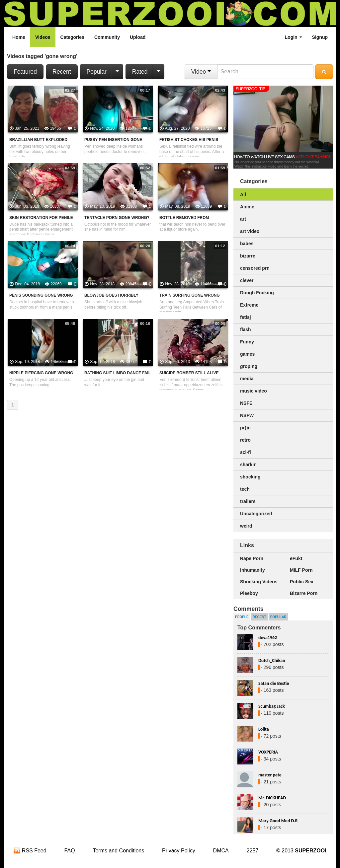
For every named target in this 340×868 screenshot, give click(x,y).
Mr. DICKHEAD (272, 798)
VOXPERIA (268, 752)
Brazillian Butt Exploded (38, 140)
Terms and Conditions (118, 851)
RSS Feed (30, 851)
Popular (97, 72)
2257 (253, 851)
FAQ (70, 851)
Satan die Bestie (274, 683)
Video (201, 72)
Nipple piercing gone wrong (41, 373)
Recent (62, 72)
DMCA (221, 851)
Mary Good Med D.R (278, 821)
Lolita (264, 729)
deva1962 (268, 638)
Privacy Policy (179, 851)
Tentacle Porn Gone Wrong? (117, 218)
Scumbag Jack (272, 706)
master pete (270, 775)
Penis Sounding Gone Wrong (41, 295)
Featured (25, 72)
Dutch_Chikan (272, 660)
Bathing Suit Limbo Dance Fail (118, 373)
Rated (140, 72)
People (242, 617)
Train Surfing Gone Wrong (190, 295)
